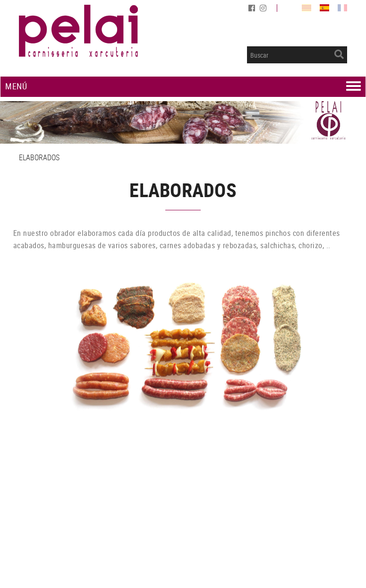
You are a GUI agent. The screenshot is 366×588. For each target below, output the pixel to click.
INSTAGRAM (264, 8)
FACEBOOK (253, 8)
